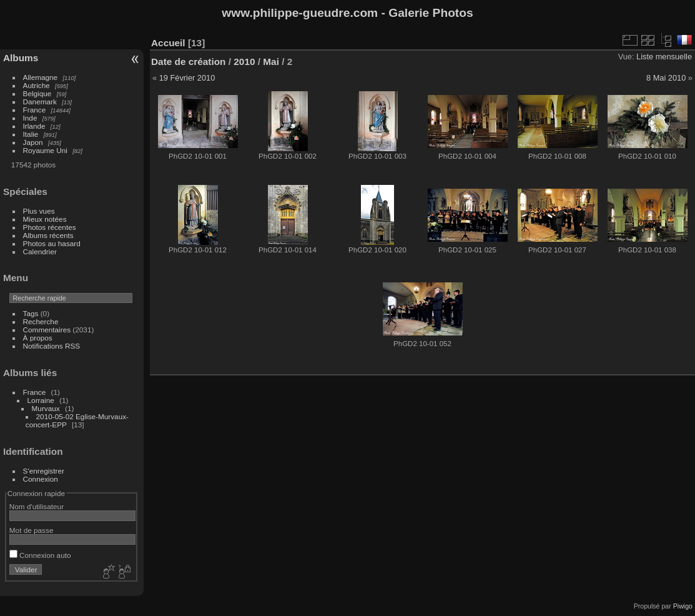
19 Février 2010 (187, 78)
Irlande (34, 126)
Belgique (37, 93)
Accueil (168, 43)
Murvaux (46, 408)
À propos (38, 338)
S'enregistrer (44, 471)
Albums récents (48, 235)
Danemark (40, 102)
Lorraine (41, 400)
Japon (33, 142)
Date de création (189, 62)
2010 (244, 62)
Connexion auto (40, 555)
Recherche (41, 321)
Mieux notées (45, 219)
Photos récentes (50, 227)
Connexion (41, 479)
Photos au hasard (52, 243)
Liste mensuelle (664, 57)
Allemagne (41, 77)
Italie (31, 134)
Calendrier (40, 251)
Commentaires (47, 330)
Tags (31, 313)
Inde (30, 118)
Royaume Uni (45, 150)
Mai (271, 62)
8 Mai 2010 (666, 78)
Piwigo (683, 606)
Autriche (37, 85)
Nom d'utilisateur (37, 506)
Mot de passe (32, 530)
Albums (21, 58)
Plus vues (39, 211)
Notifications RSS (52, 346)
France (35, 110)
